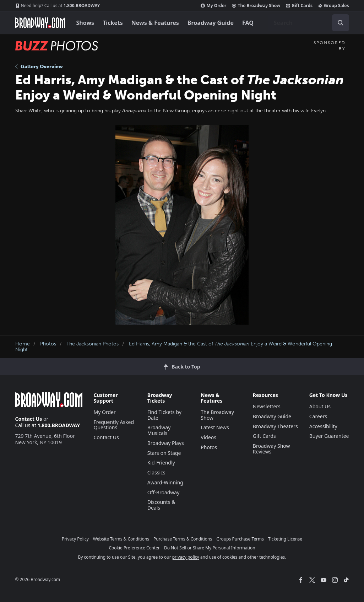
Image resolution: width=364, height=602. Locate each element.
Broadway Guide (211, 23)
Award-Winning (165, 482)
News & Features (155, 23)
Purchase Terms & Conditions (183, 539)
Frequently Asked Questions (114, 425)
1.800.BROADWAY (58, 6)
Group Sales (333, 6)
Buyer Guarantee (329, 436)
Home (23, 344)
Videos (208, 437)
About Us (320, 406)
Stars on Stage (164, 453)
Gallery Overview (39, 67)
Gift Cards (299, 6)
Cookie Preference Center (134, 548)
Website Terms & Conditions (121, 539)
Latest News (215, 427)
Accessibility (323, 426)
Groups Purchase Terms (240, 539)
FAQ (248, 23)
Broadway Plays (166, 443)
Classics (156, 472)
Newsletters (267, 406)
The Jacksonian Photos (93, 344)
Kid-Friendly (161, 463)
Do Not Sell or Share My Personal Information (210, 548)
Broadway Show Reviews (271, 449)
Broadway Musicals (159, 430)
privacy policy (186, 557)
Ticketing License (285, 539)
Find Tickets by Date (164, 415)
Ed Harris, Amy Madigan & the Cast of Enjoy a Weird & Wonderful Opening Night (174, 347)
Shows (85, 23)
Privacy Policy (75, 539)
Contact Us (29, 419)
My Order (213, 6)
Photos (48, 344)
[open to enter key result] (341, 23)
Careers (318, 416)
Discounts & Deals (161, 505)
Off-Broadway (164, 492)
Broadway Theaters (275, 426)
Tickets (113, 23)
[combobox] (309, 23)
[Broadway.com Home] (40, 23)
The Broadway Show (256, 6)
